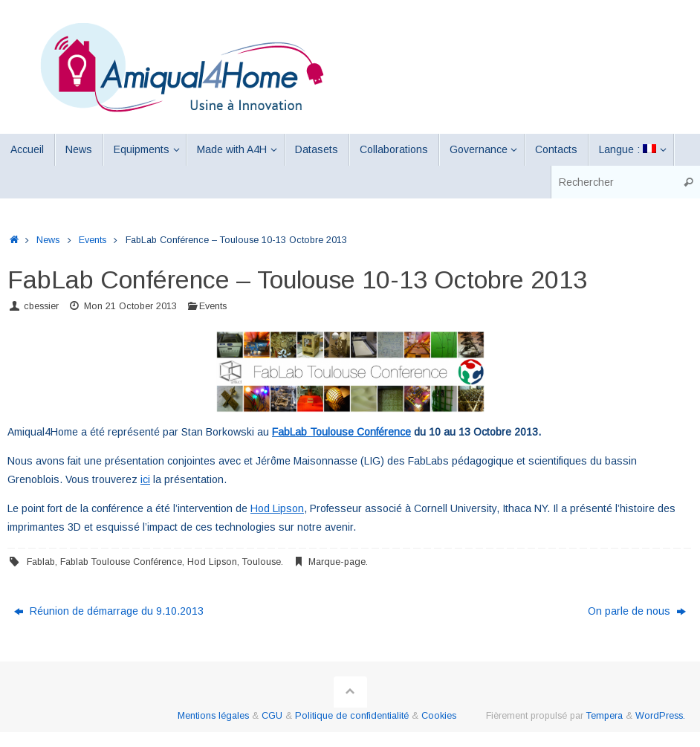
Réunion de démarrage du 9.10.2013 (109, 611)
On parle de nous (637, 611)
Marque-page (337, 562)
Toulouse (262, 562)
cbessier (41, 306)
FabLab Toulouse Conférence (341, 432)
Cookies (439, 716)
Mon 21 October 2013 (130, 306)
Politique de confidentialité (352, 716)
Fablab (41, 562)
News (48, 240)
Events (93, 240)
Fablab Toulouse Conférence (121, 562)
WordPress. (660, 716)
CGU (272, 716)
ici (145, 479)
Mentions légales (213, 716)
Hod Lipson (277, 508)
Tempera (605, 716)
